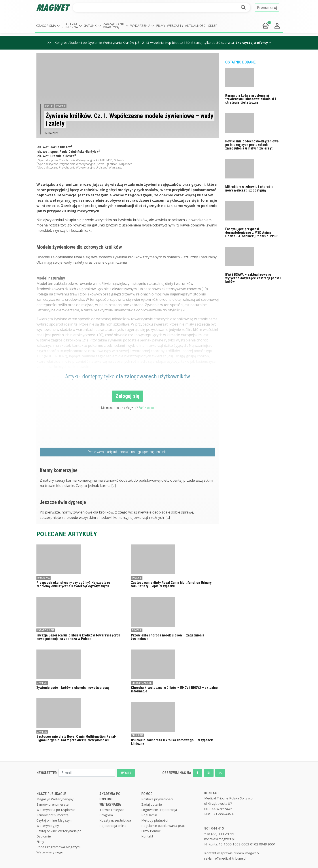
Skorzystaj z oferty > (253, 42)
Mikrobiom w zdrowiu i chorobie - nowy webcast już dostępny (250, 189)
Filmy (161, 26)
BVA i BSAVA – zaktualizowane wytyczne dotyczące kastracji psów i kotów (253, 278)
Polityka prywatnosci (157, 799)
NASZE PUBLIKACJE (51, 794)
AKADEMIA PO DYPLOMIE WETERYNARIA (110, 799)
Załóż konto (146, 408)
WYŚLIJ (126, 773)
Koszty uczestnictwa (115, 820)
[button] (48, 26)
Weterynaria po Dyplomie (56, 810)
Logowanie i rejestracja (159, 810)
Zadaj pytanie (152, 804)
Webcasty (175, 26)
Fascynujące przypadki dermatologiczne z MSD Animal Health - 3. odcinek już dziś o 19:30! (252, 233)
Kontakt (147, 836)
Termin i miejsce (112, 810)
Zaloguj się (128, 396)
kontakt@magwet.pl (219, 839)
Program (106, 815)
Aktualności (196, 26)
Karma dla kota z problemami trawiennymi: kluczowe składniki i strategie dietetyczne (251, 99)
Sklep (213, 26)
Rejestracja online (113, 826)
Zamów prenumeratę (52, 804)
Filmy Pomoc (151, 831)
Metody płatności (154, 820)
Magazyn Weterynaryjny (55, 799)
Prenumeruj (267, 8)
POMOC (147, 794)
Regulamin (149, 815)
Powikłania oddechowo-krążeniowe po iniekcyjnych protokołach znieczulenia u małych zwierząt (252, 145)
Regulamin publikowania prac (163, 826)
